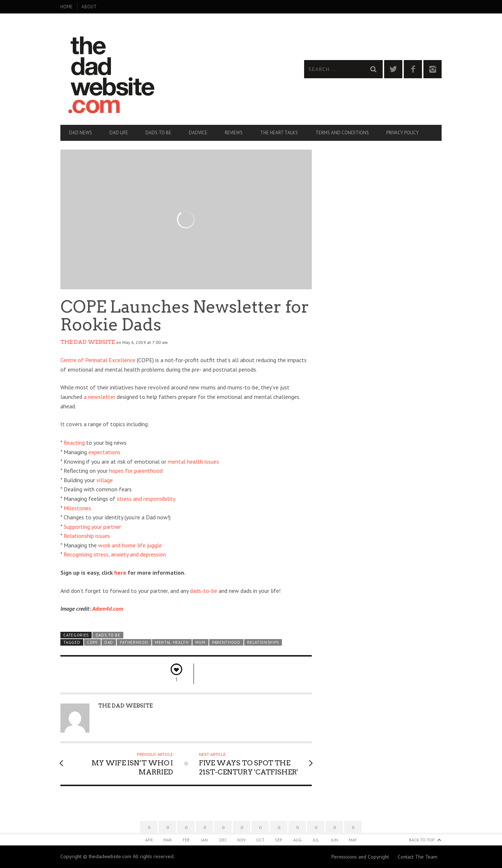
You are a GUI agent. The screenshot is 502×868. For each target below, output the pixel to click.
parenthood (226, 642)
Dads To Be (158, 133)
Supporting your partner (92, 527)
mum (200, 642)
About (89, 7)
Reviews (234, 133)
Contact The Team (417, 857)
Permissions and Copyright (360, 857)
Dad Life (119, 133)
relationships (263, 642)
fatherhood (134, 642)
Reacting (74, 443)
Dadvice (198, 133)
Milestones (77, 508)
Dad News (81, 133)
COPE (92, 642)
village (105, 480)
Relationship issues (87, 536)
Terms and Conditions (342, 133)
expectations (104, 452)
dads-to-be (204, 591)
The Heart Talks (279, 133)
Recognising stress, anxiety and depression (115, 554)
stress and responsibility (146, 499)
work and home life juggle (130, 545)
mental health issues (193, 461)
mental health (172, 642)
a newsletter (99, 397)
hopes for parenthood (136, 471)
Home (67, 7)
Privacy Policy (403, 133)
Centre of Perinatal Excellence (98, 360)
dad (109, 642)
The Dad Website (88, 342)
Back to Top (422, 840)
